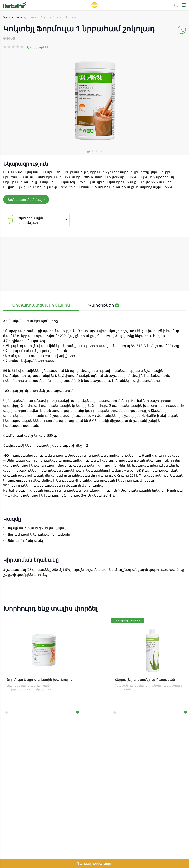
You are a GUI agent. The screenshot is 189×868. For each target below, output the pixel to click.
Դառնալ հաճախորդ (95, 863)
